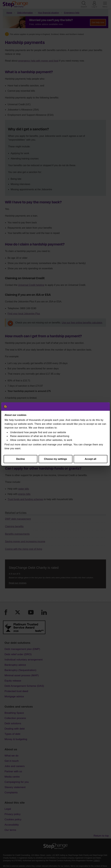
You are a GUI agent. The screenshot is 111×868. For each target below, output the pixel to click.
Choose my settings (56, 459)
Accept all (91, 459)
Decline (20, 459)
